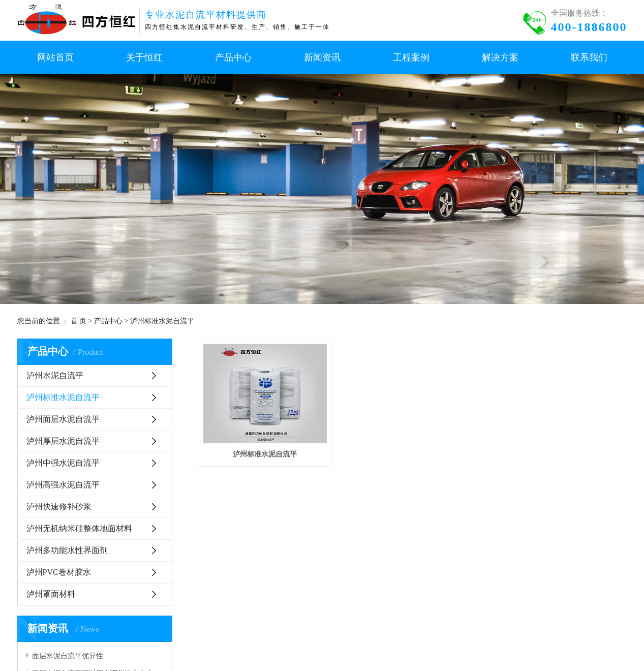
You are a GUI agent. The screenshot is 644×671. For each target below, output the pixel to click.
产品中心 (108, 321)
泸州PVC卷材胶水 (59, 572)
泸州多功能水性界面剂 (67, 550)
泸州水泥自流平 (55, 375)
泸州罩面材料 (51, 594)
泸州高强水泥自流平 (63, 485)
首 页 (79, 321)
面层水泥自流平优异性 (68, 656)
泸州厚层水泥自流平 (63, 441)
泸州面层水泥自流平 (63, 419)
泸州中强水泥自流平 (63, 463)
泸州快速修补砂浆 (59, 507)
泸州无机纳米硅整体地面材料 (79, 528)
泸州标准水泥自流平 (162, 321)
